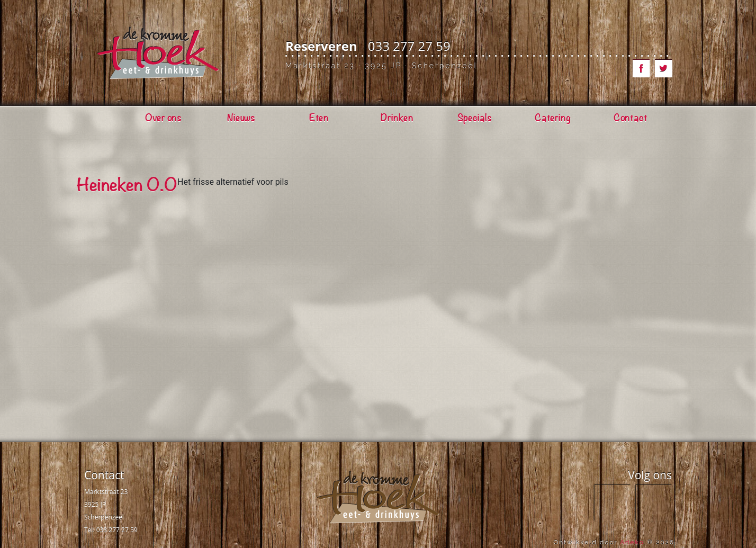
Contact (104, 475)
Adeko (632, 542)
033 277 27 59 (409, 46)
